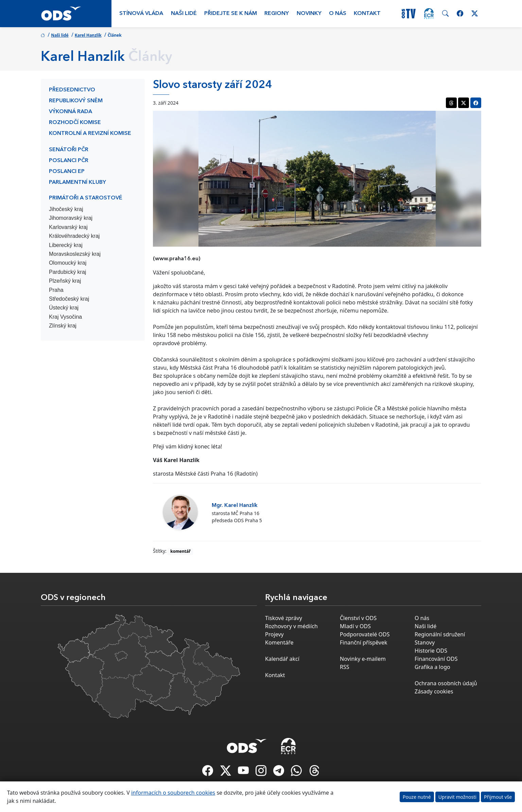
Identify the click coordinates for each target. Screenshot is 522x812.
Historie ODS (431, 651)
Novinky (309, 14)
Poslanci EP (67, 172)
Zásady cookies (434, 691)
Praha (56, 290)
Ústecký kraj (64, 308)
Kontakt (367, 14)
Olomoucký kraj (68, 263)
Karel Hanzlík (88, 35)
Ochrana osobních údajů (446, 683)
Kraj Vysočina (65, 317)
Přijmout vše (498, 797)
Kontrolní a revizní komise (90, 134)
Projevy (274, 634)
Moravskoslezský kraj (75, 254)
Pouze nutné (417, 797)
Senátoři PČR (69, 150)
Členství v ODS (358, 618)
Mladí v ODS (355, 626)
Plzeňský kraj (65, 281)
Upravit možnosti (457, 797)
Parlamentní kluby (77, 182)
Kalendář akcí (282, 659)
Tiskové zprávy (284, 618)
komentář (180, 551)
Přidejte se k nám (231, 14)
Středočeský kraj (69, 299)
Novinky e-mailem (363, 659)
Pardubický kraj (67, 272)
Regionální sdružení (440, 634)
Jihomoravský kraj (71, 218)
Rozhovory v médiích (291, 626)
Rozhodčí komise (75, 123)
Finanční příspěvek (364, 642)
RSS (345, 667)
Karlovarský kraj (68, 227)
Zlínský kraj (63, 326)
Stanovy (425, 642)
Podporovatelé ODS (365, 634)
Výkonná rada (71, 112)
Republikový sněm (76, 101)
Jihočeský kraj (66, 209)
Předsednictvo (72, 90)
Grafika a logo (432, 667)
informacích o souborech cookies (173, 793)
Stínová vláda (141, 14)
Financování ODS (436, 659)
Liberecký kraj (66, 245)
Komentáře (279, 642)
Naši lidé (184, 14)
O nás (338, 14)
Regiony (277, 14)
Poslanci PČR (69, 161)
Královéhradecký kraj (74, 236)
